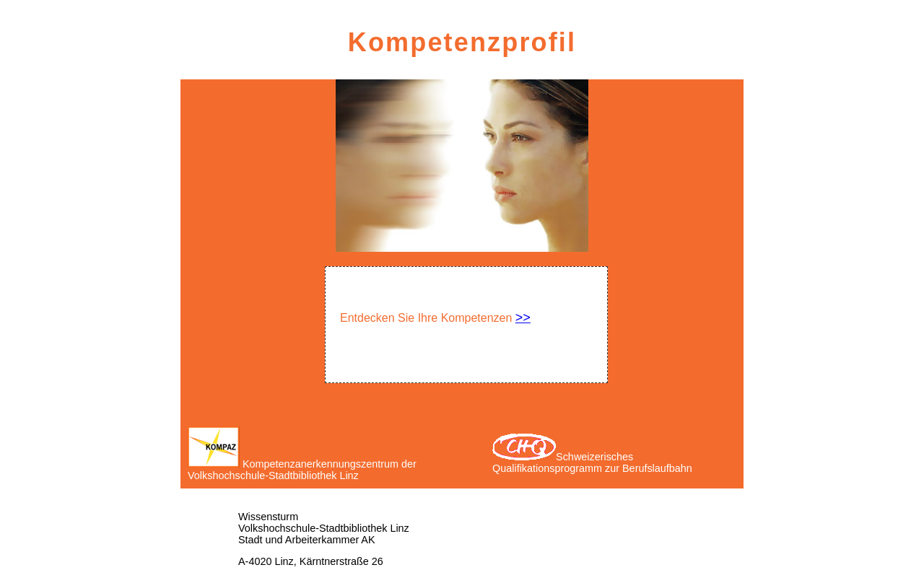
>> (523, 317)
